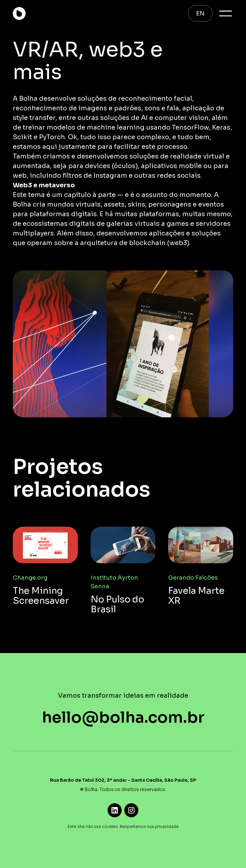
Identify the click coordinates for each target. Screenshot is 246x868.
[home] (19, 13)
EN (200, 13)
